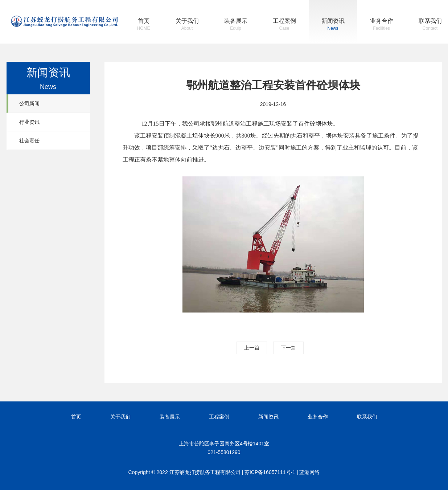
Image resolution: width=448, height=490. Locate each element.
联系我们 (430, 25)
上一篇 (252, 348)
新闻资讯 (333, 25)
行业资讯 (29, 122)
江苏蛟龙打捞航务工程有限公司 (65, 21)
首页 (144, 25)
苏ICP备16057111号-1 (270, 472)
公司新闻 (29, 103)
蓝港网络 (309, 472)
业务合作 (382, 25)
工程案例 (284, 25)
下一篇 (288, 348)
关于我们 (187, 25)
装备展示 (236, 25)
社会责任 (29, 140)
